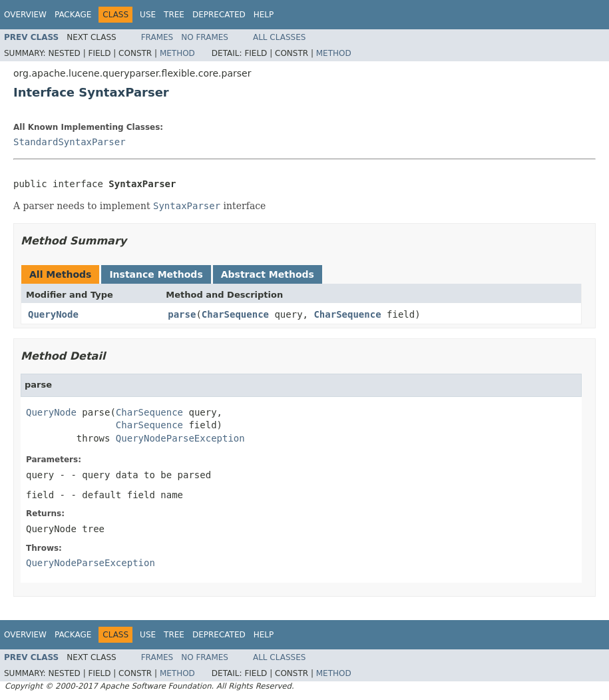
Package (73, 15)
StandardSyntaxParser (70, 142)
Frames (157, 37)
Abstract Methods (268, 274)
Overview (25, 15)
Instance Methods (156, 274)
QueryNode (53, 314)
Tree (174, 15)
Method (177, 53)
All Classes (279, 37)
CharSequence (235, 314)
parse (182, 314)
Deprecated (219, 15)
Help (264, 15)
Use (148, 15)
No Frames (205, 37)
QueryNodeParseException (180, 438)
